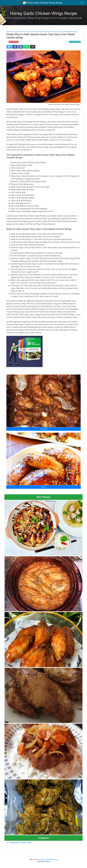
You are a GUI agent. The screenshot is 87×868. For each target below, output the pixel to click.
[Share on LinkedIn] (21, 47)
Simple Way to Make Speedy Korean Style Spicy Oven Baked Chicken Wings (54, 32)
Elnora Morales (14, 42)
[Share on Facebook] (15, 47)
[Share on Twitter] (9, 47)
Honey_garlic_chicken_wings (20, 32)
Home (8, 32)
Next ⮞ (43, 487)
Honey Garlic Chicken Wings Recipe (43, 3)
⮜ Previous (43, 429)
